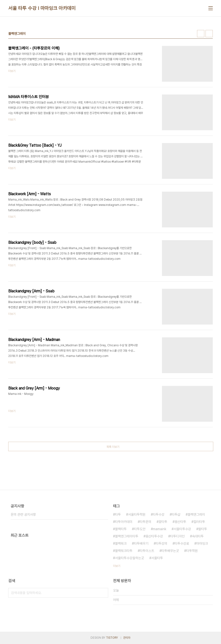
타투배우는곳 (170, 551)
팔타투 (203, 529)
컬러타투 (199, 522)
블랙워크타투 (124, 551)
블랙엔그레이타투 (127, 536)
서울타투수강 (182, 529)
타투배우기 (141, 543)
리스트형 (209, 34)
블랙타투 (121, 529)
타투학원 (192, 551)
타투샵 (176, 514)
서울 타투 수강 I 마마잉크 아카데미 (42, 8)
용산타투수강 (154, 536)
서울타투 (157, 558)
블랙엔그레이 (196, 514)
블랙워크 (121, 543)
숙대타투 (198, 536)
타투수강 (159, 514)
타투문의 (145, 522)
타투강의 (161, 543)
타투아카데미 (124, 522)
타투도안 (140, 529)
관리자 (127, 638)
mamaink (160, 529)
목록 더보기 (113, 447)
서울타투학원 (137, 514)
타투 (118, 514)
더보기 (117, 566)
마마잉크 (202, 543)
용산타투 (180, 522)
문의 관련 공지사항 (23, 514)
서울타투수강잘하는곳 (130, 558)
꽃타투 (163, 522)
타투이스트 (147, 551)
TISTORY (112, 638)
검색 (103, 593)
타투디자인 (177, 536)
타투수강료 (182, 543)
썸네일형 (201, 34)
